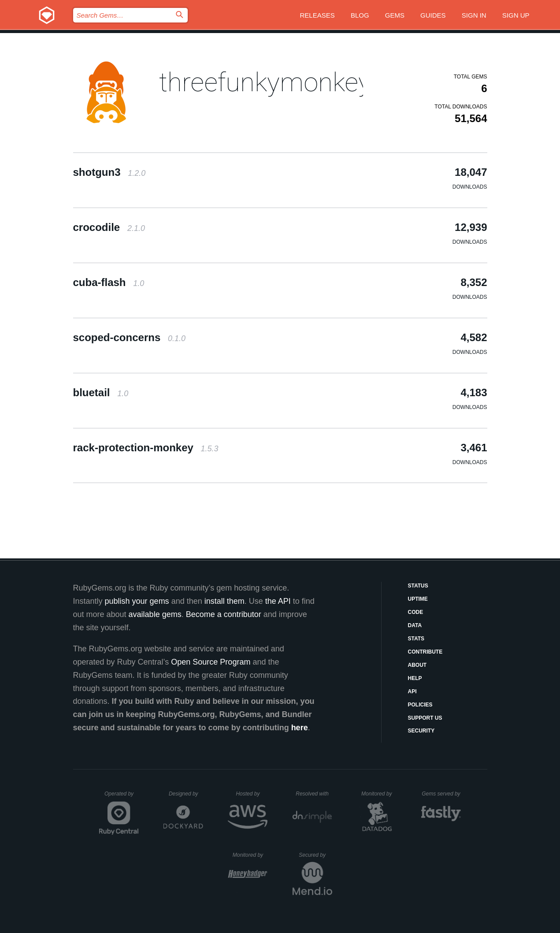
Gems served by (441, 794)
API (412, 691)
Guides (433, 15)
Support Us (425, 718)
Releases (317, 15)
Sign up (516, 15)
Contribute (425, 652)
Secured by (315, 855)
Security (421, 731)
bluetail (101, 392)
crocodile (109, 227)
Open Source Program (211, 662)
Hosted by (252, 794)
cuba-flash (109, 282)
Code (416, 612)
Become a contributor (224, 614)
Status (418, 586)
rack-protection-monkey (146, 448)
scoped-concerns (129, 337)
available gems (155, 614)
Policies (420, 705)
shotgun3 (109, 172)
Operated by (122, 797)
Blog (360, 15)
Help (415, 678)
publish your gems (137, 601)
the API (278, 601)
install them (224, 601)
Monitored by (379, 794)
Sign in (474, 15)
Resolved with (314, 794)
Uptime (418, 599)
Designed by (186, 794)
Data (415, 625)
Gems (395, 15)
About (417, 665)
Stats (416, 639)
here (300, 728)
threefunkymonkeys (272, 82)
